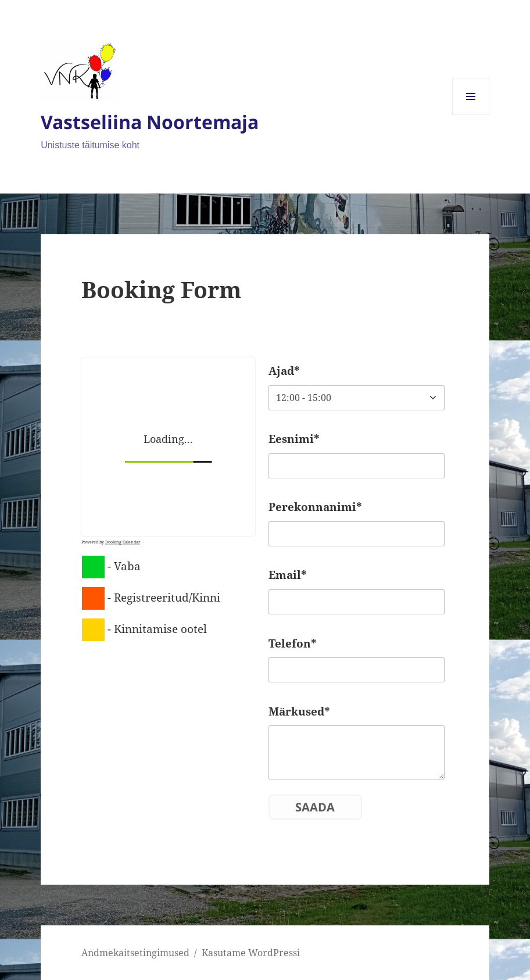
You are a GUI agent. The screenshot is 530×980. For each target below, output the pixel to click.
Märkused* (299, 711)
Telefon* (293, 643)
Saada (315, 807)
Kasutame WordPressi (251, 953)
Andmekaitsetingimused (135, 953)
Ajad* (284, 371)
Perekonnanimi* (315, 507)
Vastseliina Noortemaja (150, 122)
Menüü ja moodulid (471, 115)
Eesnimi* (294, 439)
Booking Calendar (123, 542)
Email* (288, 575)
